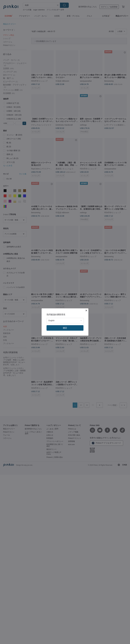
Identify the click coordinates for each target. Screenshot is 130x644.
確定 (65, 328)
